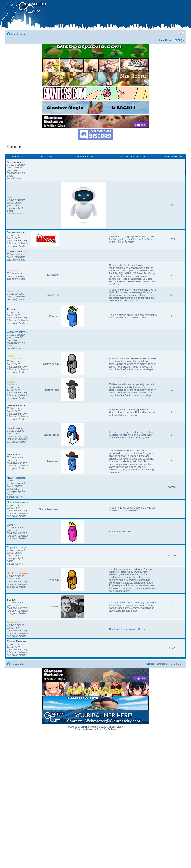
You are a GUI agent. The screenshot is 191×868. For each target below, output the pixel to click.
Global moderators (17, 332)
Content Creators (17, 251)
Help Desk (165, 40)
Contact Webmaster (84, 729)
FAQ (180, 40)
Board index (18, 34)
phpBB (84, 727)
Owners (11, 525)
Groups (150, 664)
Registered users (16, 547)
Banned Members (17, 232)
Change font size (181, 33)
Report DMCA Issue (106, 729)
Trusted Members (17, 641)
